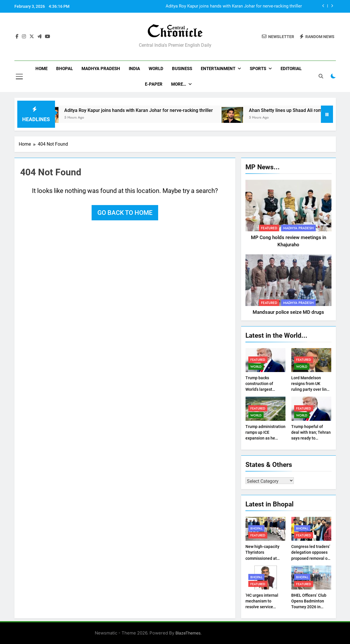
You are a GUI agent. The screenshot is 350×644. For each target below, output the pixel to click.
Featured (269, 228)
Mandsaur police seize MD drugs (288, 312)
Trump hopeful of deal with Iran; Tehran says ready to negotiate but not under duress (311, 438)
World (156, 69)
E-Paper (154, 84)
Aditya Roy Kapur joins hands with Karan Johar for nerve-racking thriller (234, 6)
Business (182, 69)
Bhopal (65, 69)
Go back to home (125, 213)
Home (41, 69)
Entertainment (218, 69)
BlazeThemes (188, 633)
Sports (258, 69)
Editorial (291, 69)
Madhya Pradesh (101, 69)
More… (179, 84)
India (134, 69)
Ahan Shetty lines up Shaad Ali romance (298, 110)
